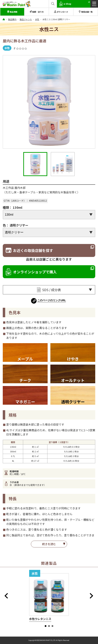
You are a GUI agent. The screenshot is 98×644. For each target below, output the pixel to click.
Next (92, 596)
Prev (7, 596)
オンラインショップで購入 (35, 272)
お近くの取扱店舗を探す (33, 250)
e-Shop (67, 4)
